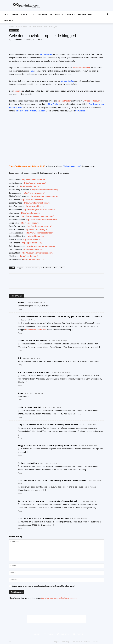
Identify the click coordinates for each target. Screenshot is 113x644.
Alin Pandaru (17, 40)
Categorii (56, 642)
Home (11, 27)
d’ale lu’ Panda (11, 14)
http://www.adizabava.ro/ (32, 200)
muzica (24, 14)
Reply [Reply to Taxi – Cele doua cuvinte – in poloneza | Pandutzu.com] (20, 529)
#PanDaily (8, 20)
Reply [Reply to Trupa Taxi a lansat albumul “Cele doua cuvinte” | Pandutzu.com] (20, 438)
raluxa (21, 303)
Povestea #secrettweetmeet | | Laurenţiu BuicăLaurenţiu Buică (48, 501)
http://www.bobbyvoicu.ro (33, 180)
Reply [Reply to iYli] (20, 365)
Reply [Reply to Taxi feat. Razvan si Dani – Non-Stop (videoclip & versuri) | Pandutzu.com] (20, 494)
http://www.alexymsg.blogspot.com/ (38, 216)
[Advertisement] (56, 619)
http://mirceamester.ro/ (34, 260)
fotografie (55, 14)
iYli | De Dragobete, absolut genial (34, 372)
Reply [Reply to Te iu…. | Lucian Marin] (20, 473)
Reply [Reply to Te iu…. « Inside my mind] (20, 417)
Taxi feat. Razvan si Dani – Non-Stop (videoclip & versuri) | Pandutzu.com (52, 481)
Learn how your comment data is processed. (59, 598)
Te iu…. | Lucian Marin (28, 463)
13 (40, 40)
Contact (95, 642)
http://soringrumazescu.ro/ (39, 226)
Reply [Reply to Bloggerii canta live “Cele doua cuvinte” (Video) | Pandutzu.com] (20, 456)
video (62, 268)
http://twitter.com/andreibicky (45, 190)
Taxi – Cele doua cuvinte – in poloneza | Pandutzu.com (43, 519)
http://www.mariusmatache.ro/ (45, 196)
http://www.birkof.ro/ (32, 239)
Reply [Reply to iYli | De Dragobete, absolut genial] (20, 386)
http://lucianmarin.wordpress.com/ (38, 253)
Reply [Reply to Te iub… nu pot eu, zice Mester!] (20, 351)
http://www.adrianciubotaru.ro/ (39, 233)
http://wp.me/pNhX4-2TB (36, 330)
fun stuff (42, 14)
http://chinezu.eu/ (36, 236)
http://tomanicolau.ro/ (33, 250)
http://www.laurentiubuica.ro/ (37, 203)
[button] (107, 14)
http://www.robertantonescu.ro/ (41, 246)
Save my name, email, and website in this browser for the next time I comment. (44, 586)
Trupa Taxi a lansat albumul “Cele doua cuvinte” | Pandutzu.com (48, 425)
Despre (87, 642)
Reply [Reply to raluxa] (20, 309)
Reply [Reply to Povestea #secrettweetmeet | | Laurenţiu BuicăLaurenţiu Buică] (20, 511)
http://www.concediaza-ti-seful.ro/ (41, 220)
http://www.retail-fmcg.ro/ (37, 230)
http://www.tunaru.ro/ (31, 213)
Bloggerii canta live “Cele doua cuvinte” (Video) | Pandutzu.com (48, 446)
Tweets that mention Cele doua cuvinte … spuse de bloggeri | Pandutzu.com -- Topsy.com (60, 317)
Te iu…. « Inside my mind (30, 407)
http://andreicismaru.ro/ (35, 183)
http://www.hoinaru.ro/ (30, 186)
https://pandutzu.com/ (32, 243)
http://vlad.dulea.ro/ (29, 256)
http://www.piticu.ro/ (35, 206)
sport (32, 14)
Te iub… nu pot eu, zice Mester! (33, 341)
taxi (56, 268)
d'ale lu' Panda (21, 27)
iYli (19, 358)
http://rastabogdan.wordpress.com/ (39, 210)
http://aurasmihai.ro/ (30, 223)
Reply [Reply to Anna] (20, 400)
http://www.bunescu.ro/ (34, 193)
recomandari (69, 14)
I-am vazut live (85, 14)
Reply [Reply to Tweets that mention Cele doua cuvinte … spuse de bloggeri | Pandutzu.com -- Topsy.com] (20, 333)
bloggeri (20, 268)
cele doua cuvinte (32, 268)
